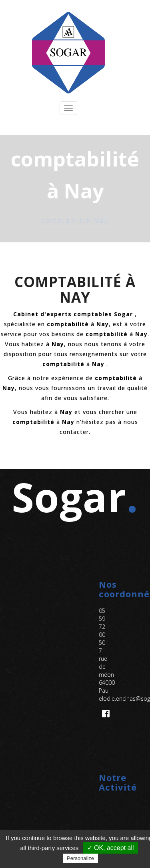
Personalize (80, 858)
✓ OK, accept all (111, 848)
